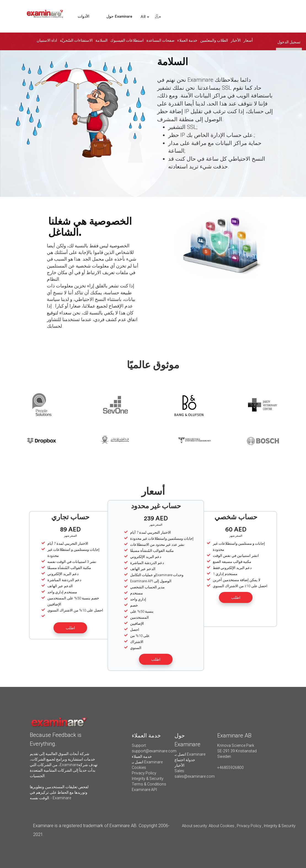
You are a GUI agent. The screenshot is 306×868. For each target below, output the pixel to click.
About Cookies (222, 826)
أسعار (248, 40)
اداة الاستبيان (47, 40)
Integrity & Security (148, 779)
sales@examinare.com (195, 776)
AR (145, 17)
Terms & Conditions (149, 784)
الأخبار (236, 40)
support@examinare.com (154, 751)
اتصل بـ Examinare (147, 762)
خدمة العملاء (187, 40)
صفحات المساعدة (160, 40)
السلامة (101, 40)
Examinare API (144, 790)
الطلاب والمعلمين (214, 40)
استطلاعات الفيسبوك (127, 40)
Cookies (139, 768)
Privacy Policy (144, 773)
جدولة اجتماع (185, 760)
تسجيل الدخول (289, 42)
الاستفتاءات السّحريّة (76, 40)
